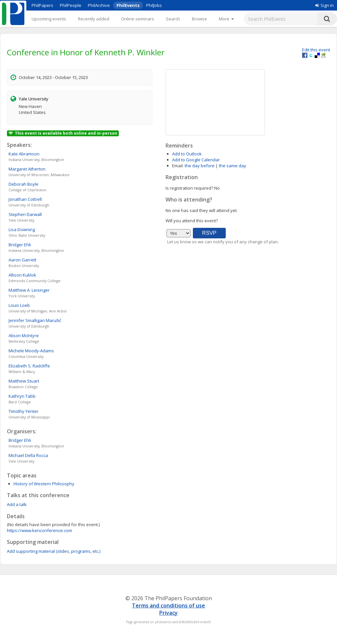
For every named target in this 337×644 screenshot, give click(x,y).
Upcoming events (49, 19)
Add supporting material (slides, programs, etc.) (54, 551)
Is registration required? (189, 188)
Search (173, 19)
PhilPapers (42, 5)
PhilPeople (71, 5)
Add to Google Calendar (196, 160)
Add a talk (17, 504)
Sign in (324, 5)
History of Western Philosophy (44, 484)
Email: (178, 166)
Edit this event (316, 50)
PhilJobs (154, 5)
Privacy (168, 613)
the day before (200, 166)
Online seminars (138, 19)
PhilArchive (99, 5)
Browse (199, 19)
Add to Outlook (187, 154)
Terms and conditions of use (168, 605)
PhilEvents (128, 5)
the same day (233, 166)
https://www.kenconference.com (39, 530)
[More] (226, 19)
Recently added (94, 19)
